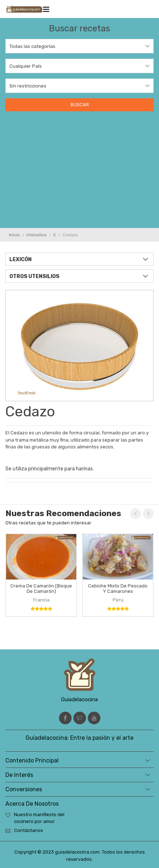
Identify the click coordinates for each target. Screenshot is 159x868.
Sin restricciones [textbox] (28, 86)
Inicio (14, 235)
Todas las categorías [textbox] (32, 46)
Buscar (80, 105)
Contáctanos (29, 830)
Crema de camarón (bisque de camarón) (41, 589)
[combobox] (79, 46)
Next (148, 514)
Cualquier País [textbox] (26, 66)
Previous (136, 514)
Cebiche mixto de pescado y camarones (118, 589)
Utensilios (37, 235)
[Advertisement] (79, 166)
